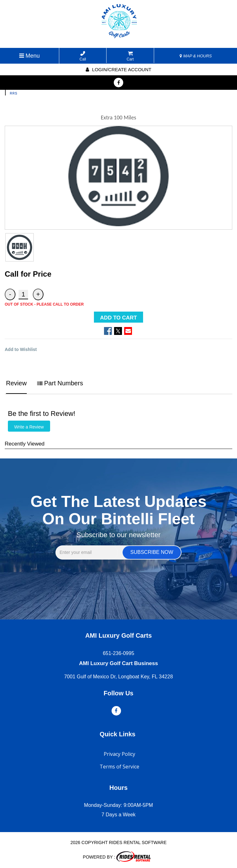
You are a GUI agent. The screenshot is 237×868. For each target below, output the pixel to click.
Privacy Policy (119, 754)
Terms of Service (119, 767)
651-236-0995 (118, 653)
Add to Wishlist (21, 349)
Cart (130, 56)
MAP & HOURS (196, 56)
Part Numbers (60, 383)
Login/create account (118, 69)
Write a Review (29, 427)
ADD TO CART (119, 318)
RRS (14, 93)
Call (83, 56)
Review (16, 383)
